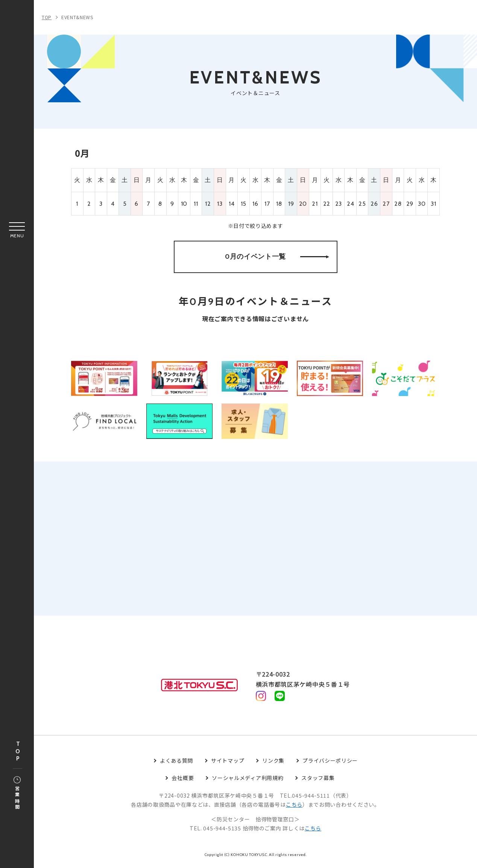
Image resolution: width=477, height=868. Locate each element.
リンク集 (273, 763)
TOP (18, 752)
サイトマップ (228, 763)
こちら (294, 807)
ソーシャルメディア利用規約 (248, 780)
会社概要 (183, 780)
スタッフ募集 (318, 780)
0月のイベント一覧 (277, 257)
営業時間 (17, 794)
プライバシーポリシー (330, 763)
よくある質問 (176, 763)
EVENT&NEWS (77, 17)
